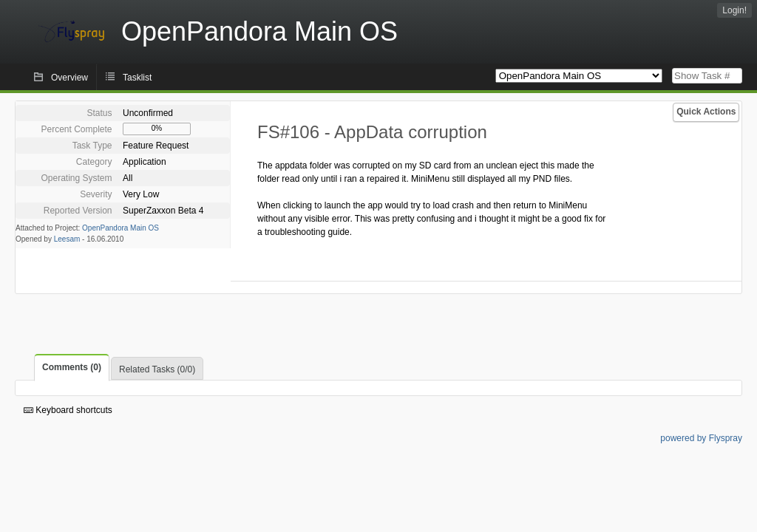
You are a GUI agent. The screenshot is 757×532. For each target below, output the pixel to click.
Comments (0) (72, 367)
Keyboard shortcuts (68, 410)
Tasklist (137, 78)
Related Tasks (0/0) (157, 369)
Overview (69, 78)
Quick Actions (706, 112)
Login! (734, 10)
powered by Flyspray (701, 438)
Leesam (67, 239)
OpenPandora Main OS (120, 228)
